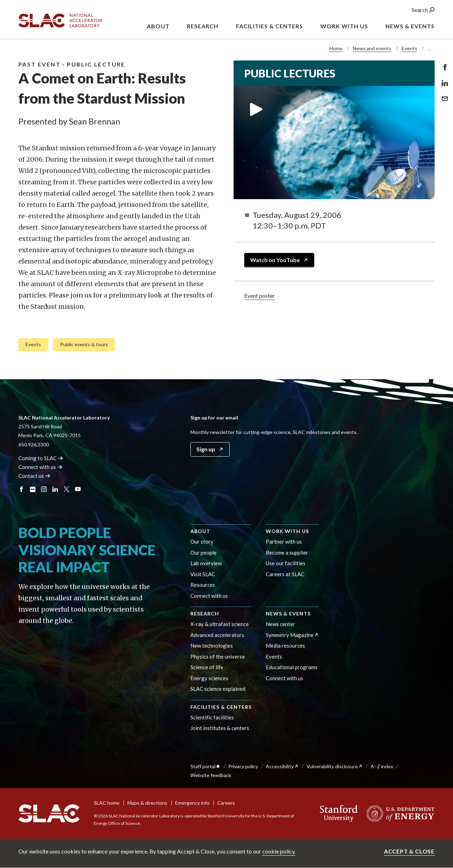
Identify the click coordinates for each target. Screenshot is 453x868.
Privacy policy (243, 766)
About (200, 531)
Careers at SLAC (285, 574)
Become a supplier (287, 552)
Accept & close (409, 851)
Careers (226, 803)
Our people (203, 552)
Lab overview (206, 563)
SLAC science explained (218, 689)
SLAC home (107, 803)
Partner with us (284, 542)
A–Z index (382, 766)
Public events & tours (84, 344)
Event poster (260, 295)
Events (409, 48)
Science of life (207, 667)
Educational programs (292, 667)
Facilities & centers (221, 707)
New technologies (212, 646)
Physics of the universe (218, 656)
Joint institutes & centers (220, 728)
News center (280, 624)
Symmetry (292, 635)
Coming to (41, 458)
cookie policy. (279, 851)
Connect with (41, 467)
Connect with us (209, 596)
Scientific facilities (212, 717)
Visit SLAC (203, 574)
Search (423, 10)
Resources (203, 585)
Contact (35, 476)
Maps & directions (147, 803)
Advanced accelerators (217, 635)
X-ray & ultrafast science (220, 624)
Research (205, 614)
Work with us (287, 531)
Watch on (279, 260)
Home (336, 48)
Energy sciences (209, 678)
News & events (288, 614)
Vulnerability (335, 766)
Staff (205, 766)
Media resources (285, 646)
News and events (372, 48)
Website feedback (211, 775)
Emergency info (192, 803)
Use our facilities (286, 563)
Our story (202, 542)
